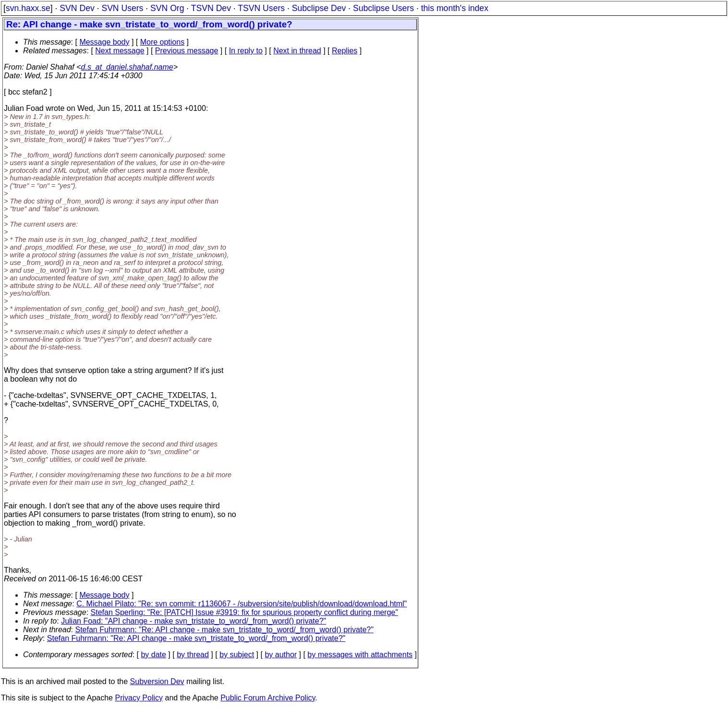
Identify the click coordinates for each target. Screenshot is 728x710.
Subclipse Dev (319, 8)
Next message (120, 51)
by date (153, 655)
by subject (237, 655)
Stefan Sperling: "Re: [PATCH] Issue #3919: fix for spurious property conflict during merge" (244, 612)
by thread (193, 655)
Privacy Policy (139, 698)
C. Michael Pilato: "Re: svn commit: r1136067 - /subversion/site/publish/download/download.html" (242, 604)
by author (281, 655)
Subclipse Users (383, 8)
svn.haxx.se (28, 8)
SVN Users (122, 8)
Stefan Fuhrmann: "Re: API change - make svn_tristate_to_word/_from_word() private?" (224, 630)
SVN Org (167, 8)
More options (163, 42)
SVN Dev (77, 8)
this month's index (455, 8)
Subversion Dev (157, 681)
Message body (104, 42)
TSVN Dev (211, 8)
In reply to (246, 51)
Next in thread (297, 51)
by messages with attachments (360, 655)
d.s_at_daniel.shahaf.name (127, 67)
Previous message (187, 51)
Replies (345, 51)
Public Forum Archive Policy (268, 698)
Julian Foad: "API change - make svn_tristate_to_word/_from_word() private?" (194, 621)
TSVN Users (261, 8)
